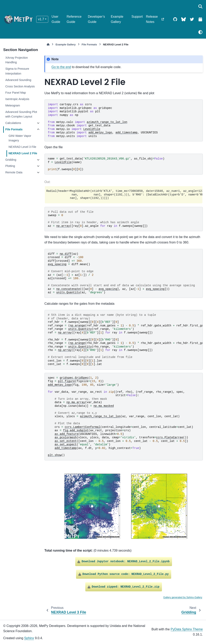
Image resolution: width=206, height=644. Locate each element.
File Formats (14, 129)
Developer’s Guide (96, 19)
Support (137, 17)
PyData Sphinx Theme (187, 629)
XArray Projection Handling (16, 60)
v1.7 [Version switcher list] (41, 19)
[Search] (200, 6)
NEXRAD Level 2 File (23, 153)
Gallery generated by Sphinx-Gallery (183, 597)
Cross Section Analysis (20, 86)
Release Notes (152, 19)
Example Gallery (117, 19)
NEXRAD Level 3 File (22, 147)
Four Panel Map (15, 93)
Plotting (10, 166)
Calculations (13, 123)
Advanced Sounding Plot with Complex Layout (21, 114)
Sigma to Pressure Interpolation (17, 71)
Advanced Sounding (18, 80)
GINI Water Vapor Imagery (20, 138)
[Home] (48, 44)
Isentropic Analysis (17, 99)
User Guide (56, 19)
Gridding (11, 160)
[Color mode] (200, 32)
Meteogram (13, 105)
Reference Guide (74, 19)
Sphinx (29, 638)
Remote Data (14, 172)
